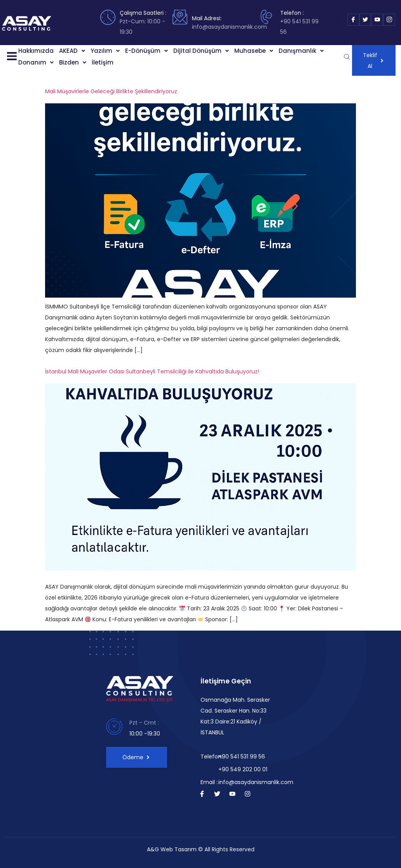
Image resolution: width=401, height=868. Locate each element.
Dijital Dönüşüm (201, 51)
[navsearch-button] (347, 57)
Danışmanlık (301, 51)
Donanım (36, 62)
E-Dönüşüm (146, 51)
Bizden (73, 62)
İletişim (103, 62)
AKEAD (72, 51)
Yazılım (105, 51)
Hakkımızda (36, 51)
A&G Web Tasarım (172, 849)
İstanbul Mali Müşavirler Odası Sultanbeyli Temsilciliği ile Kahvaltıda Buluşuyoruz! (152, 371)
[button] (10, 57)
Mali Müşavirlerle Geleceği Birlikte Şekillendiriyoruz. (112, 91)
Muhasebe (254, 51)
